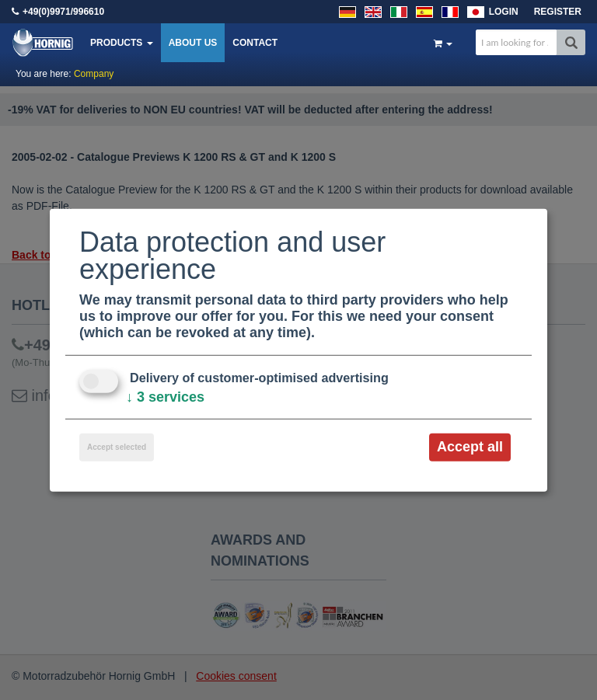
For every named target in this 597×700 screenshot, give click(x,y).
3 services (165, 397)
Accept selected (117, 447)
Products (122, 43)
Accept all (470, 447)
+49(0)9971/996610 (63, 12)
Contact (255, 43)
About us (193, 43)
